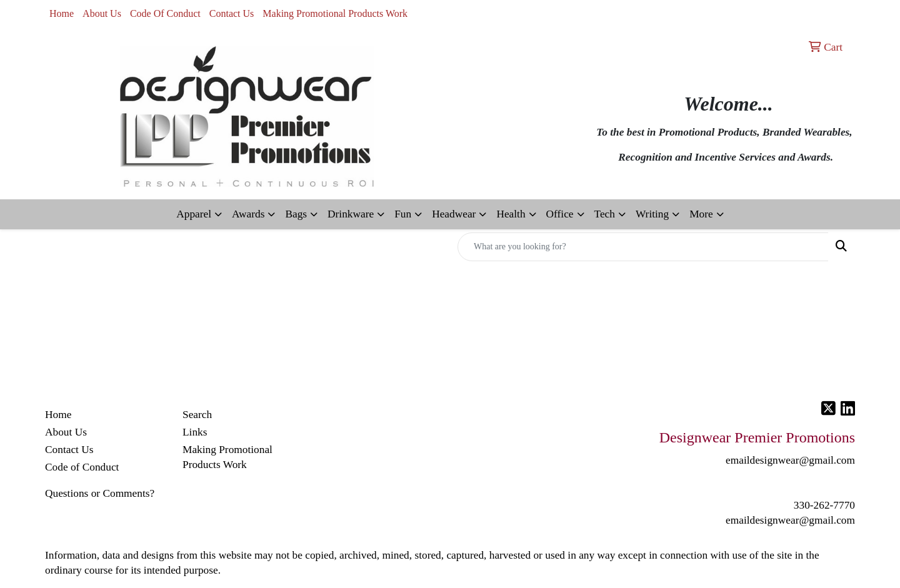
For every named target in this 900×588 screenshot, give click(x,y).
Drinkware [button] (351, 214)
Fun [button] (403, 214)
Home (62, 13)
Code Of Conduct (165, 13)
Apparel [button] (194, 214)
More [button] (701, 214)
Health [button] (511, 214)
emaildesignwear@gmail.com (790, 520)
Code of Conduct (82, 467)
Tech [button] (605, 214)
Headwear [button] (454, 214)
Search (197, 415)
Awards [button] (248, 214)
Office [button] (560, 214)
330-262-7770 (824, 505)
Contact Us (232, 13)
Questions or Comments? (100, 493)
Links (195, 432)
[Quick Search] (643, 247)
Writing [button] (652, 214)
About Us (102, 13)
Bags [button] (296, 214)
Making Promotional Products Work (335, 13)
